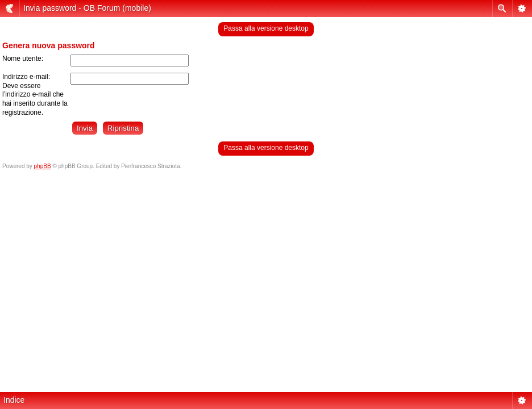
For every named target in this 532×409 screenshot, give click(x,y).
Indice (14, 400)
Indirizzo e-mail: (26, 77)
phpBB (43, 166)
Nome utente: (23, 59)
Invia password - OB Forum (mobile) (87, 8)
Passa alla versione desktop (266, 28)
